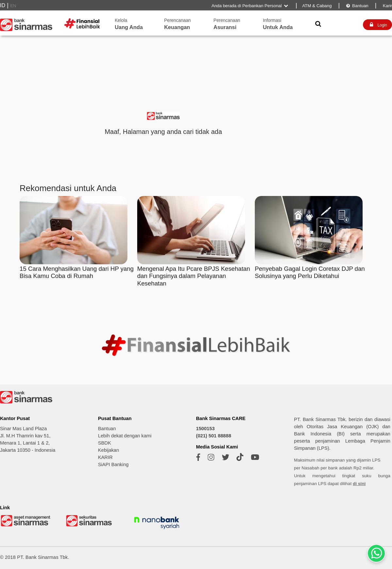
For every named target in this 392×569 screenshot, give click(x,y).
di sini (359, 484)
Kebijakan (108, 450)
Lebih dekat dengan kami (125, 436)
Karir (387, 6)
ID (3, 5)
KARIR (105, 457)
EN (13, 6)
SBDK (105, 443)
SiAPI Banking (113, 464)
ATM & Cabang (317, 6)
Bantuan (357, 6)
